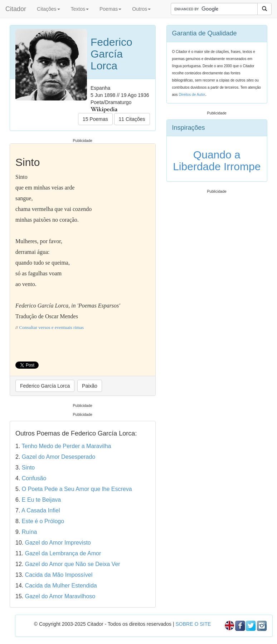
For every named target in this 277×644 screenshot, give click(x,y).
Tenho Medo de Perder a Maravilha (67, 446)
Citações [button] (48, 9)
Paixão (90, 386)
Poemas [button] (110, 9)
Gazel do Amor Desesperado (59, 457)
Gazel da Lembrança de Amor (63, 553)
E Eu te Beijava (41, 500)
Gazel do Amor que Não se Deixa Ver (73, 564)
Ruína (30, 532)
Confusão (34, 478)
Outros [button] (141, 9)
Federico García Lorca (45, 386)
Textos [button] (80, 9)
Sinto (28, 468)
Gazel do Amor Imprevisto (58, 543)
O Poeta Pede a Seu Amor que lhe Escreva (77, 489)
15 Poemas (95, 119)
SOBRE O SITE (193, 624)
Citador (16, 9)
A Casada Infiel (41, 510)
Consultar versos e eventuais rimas (51, 327)
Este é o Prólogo (43, 521)
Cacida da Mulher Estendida (61, 586)
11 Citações (132, 119)
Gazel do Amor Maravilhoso (60, 596)
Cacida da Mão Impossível (59, 575)
